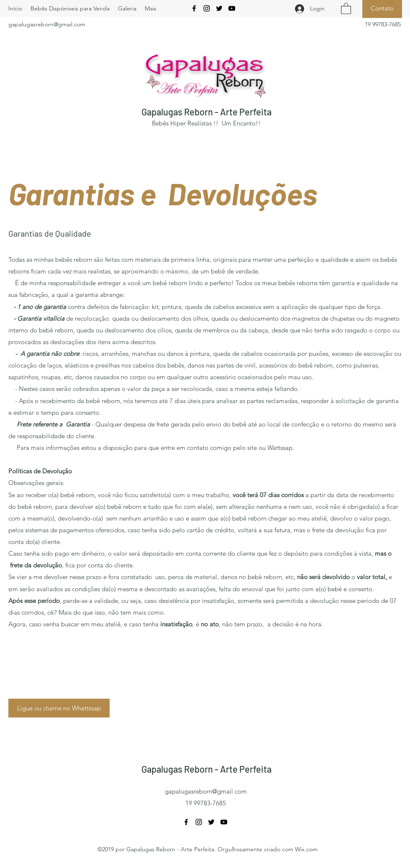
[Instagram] (207, 8)
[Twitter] (219, 8)
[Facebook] (194, 8)
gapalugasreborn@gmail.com (47, 24)
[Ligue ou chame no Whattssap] (59, 708)
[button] (346, 8)
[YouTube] (232, 8)
